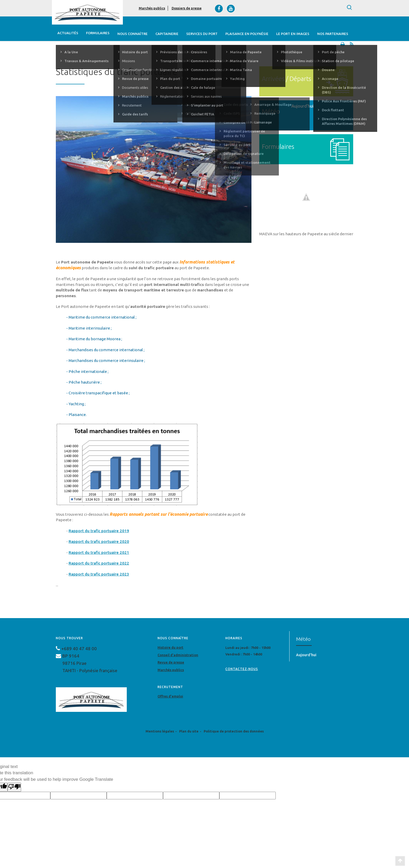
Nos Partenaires (332, 34)
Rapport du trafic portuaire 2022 (99, 564)
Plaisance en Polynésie (247, 34)
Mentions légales (160, 732)
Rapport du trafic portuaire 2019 (99, 532)
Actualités (68, 34)
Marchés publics (152, 8)
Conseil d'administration (178, 656)
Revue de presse (171, 663)
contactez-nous (242, 670)
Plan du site (189, 732)
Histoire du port (170, 648)
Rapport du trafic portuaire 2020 (99, 542)
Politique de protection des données (234, 732)
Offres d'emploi (170, 697)
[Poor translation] (14, 788)
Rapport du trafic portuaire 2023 (99, 575)
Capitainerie (167, 34)
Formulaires (98, 34)
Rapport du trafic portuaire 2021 (99, 553)
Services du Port (202, 34)
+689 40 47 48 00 (79, 650)
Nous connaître (132, 34)
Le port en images (293, 34)
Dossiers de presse (187, 8)
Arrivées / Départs (287, 80)
